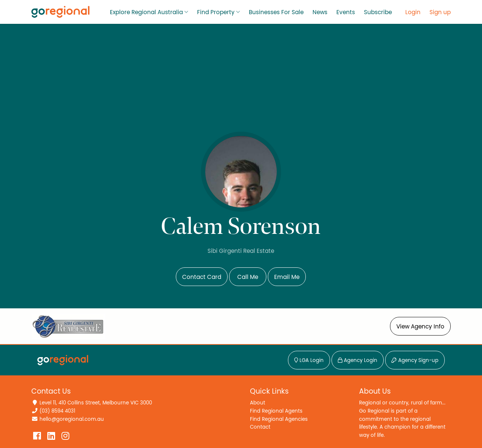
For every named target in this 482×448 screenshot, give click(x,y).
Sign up (440, 12)
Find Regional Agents (276, 411)
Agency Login (358, 360)
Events (346, 12)
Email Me (287, 277)
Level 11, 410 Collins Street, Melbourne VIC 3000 (96, 403)
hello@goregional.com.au (72, 419)
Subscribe (378, 12)
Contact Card (202, 277)
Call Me (248, 277)
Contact (260, 427)
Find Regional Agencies (279, 419)
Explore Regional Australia (146, 12)
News (320, 12)
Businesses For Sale (276, 12)
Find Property (216, 12)
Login (413, 12)
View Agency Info (420, 327)
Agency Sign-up (415, 360)
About (258, 403)
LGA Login (309, 360)
